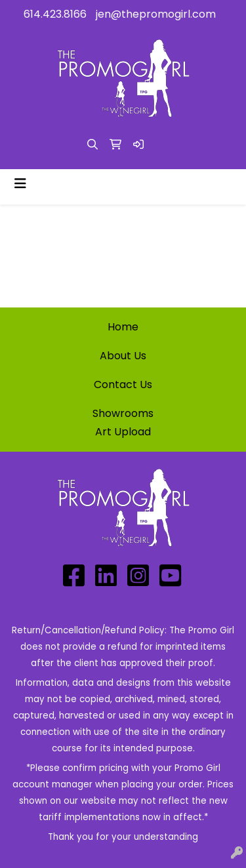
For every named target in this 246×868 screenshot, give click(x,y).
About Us (123, 356)
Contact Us (123, 385)
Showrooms (123, 413)
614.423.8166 (55, 14)
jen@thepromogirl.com (156, 14)
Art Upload (123, 432)
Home (123, 327)
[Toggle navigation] (20, 184)
